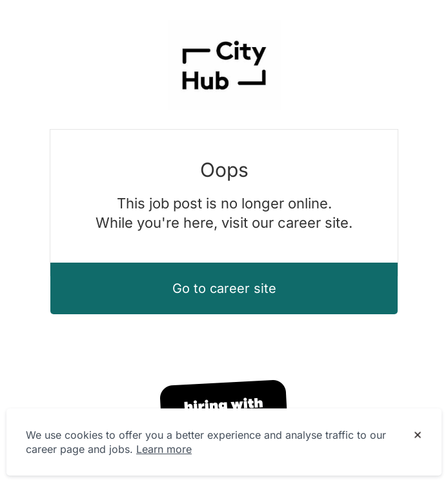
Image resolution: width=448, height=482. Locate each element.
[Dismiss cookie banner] (418, 436)
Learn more (164, 449)
